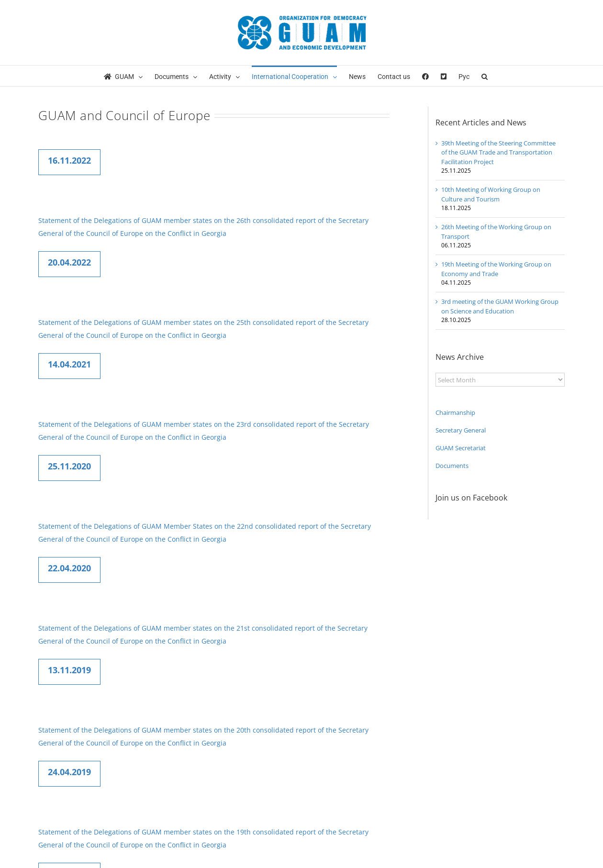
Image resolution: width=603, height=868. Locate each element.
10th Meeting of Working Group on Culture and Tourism (491, 194)
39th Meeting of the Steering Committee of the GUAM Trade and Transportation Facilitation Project (498, 152)
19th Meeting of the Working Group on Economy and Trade (496, 269)
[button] (485, 76)
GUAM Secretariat (461, 448)
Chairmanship (455, 412)
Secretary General (461, 430)
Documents (452, 466)
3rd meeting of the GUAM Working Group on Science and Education (500, 306)
